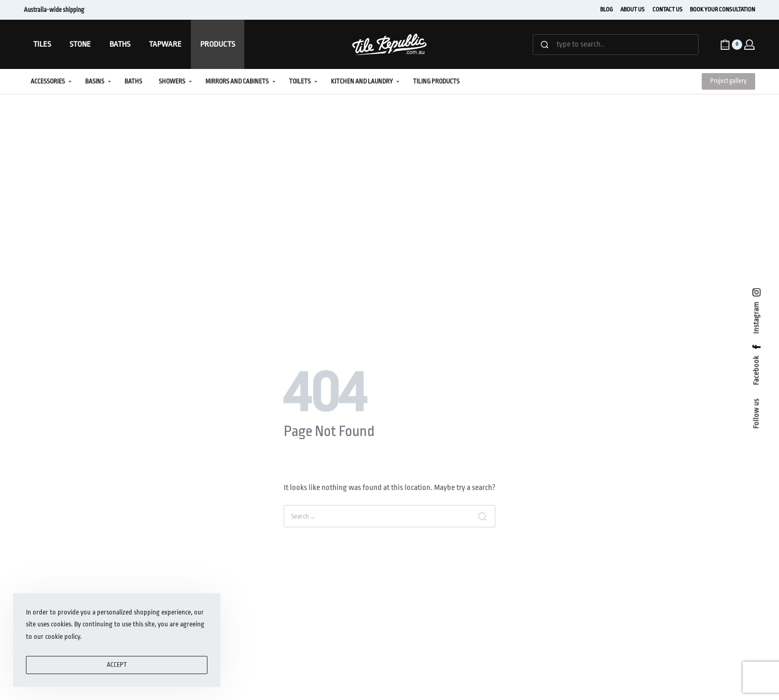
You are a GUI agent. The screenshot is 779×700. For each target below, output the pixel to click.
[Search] (482, 516)
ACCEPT (117, 665)
